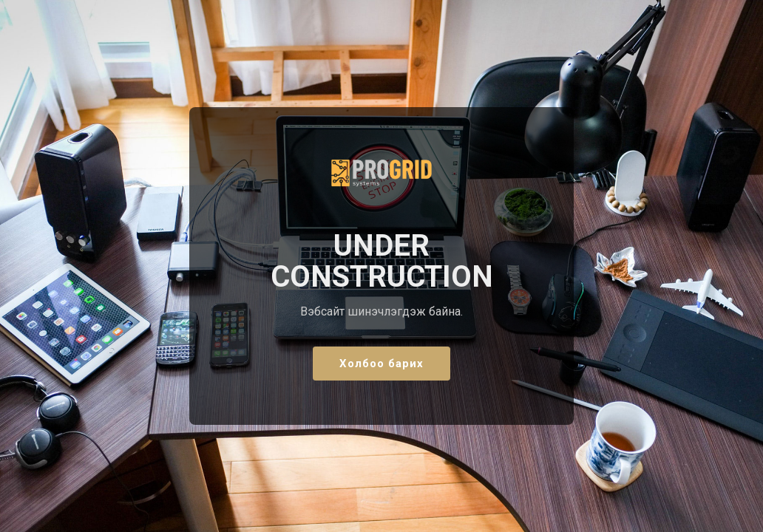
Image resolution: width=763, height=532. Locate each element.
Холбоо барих (381, 364)
